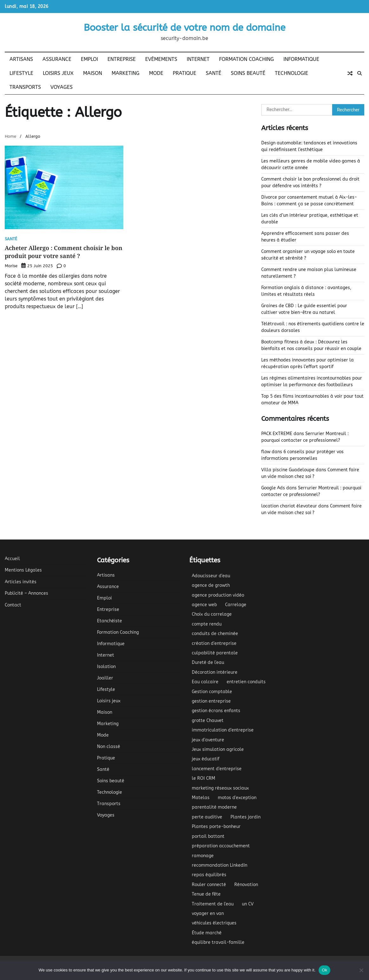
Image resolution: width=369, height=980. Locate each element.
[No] (361, 970)
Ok (324, 970)
